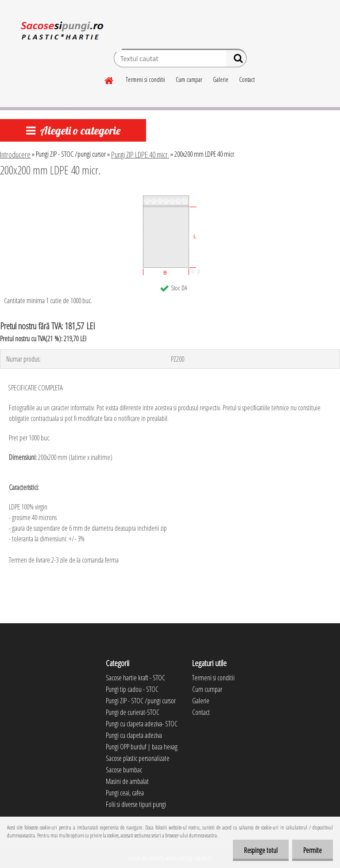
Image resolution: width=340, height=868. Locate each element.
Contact (247, 79)
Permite (313, 850)
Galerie (221, 79)
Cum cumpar (189, 79)
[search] (236, 60)
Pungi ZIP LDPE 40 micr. (140, 154)
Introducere (15, 154)
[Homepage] (109, 79)
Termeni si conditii (145, 79)
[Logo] (61, 33)
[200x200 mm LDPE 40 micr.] (170, 194)
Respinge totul (261, 850)
